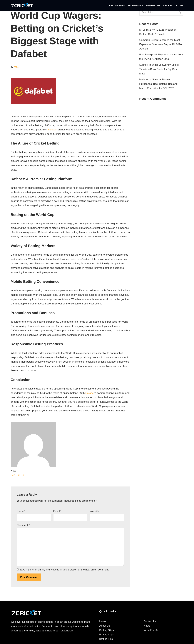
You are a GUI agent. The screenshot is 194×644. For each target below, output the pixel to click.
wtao (16, 67)
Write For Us (151, 630)
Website (94, 511)
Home (103, 621)
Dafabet (53, 130)
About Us (105, 626)
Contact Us (150, 621)
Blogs (180, 6)
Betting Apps (135, 6)
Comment (23, 525)
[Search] (158, 12)
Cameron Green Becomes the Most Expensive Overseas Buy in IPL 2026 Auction (161, 44)
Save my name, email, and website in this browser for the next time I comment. (64, 570)
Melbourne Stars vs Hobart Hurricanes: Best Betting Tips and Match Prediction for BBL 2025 (158, 84)
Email (57, 511)
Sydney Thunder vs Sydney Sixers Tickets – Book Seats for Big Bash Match (159, 69)
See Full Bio (18, 475)
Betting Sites (117, 6)
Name (21, 511)
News (147, 626)
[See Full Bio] (26, 475)
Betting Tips (153, 6)
